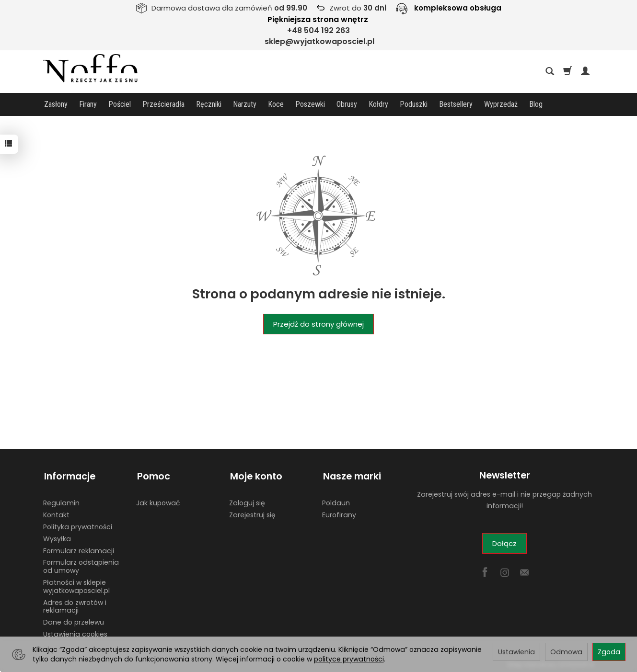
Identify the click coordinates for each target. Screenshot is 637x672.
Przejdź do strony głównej (318, 324)
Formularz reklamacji (79, 548)
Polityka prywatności (78, 524)
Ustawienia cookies (75, 632)
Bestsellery (456, 104)
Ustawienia (516, 652)
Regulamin (61, 501)
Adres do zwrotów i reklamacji (75, 604)
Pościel (120, 104)
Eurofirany (339, 513)
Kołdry (378, 104)
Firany (88, 104)
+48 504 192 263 (318, 30)
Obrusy (347, 104)
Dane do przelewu (74, 620)
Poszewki (310, 104)
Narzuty (245, 104)
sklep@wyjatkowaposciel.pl (319, 41)
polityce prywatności (349, 659)
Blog (536, 104)
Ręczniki (209, 104)
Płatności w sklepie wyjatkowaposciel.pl (76, 584)
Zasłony (56, 104)
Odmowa (566, 652)
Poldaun (336, 501)
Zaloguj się (247, 501)
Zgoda (609, 652)
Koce (276, 104)
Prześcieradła (163, 104)
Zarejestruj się (252, 513)
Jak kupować (158, 501)
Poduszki (414, 104)
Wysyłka (57, 536)
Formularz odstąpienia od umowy (81, 564)
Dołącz (504, 543)
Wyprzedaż (501, 104)
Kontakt (56, 513)
